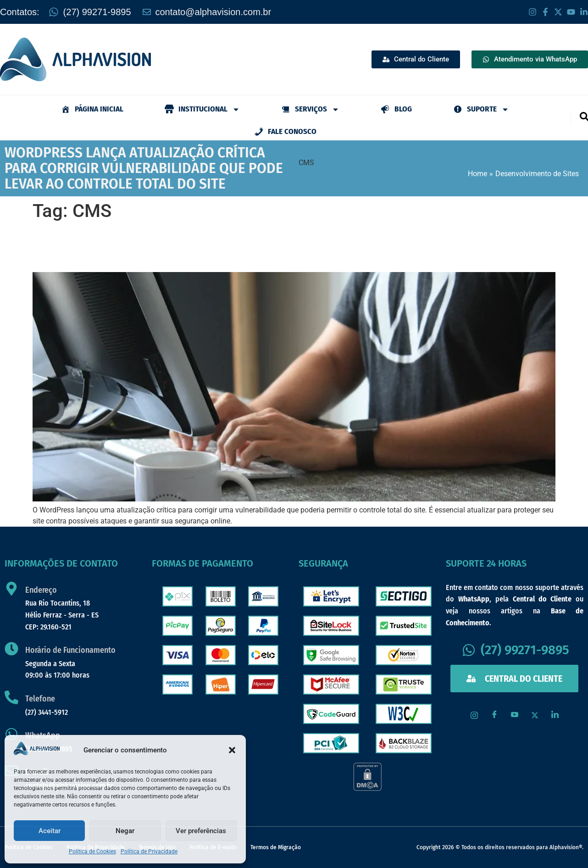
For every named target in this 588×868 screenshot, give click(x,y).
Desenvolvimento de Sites (537, 174)
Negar (125, 831)
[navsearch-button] (584, 116)
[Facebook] (494, 715)
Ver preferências (201, 831)
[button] (232, 750)
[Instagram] (474, 715)
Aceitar (50, 831)
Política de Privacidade (149, 851)
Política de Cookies (92, 851)
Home (477, 174)
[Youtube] (515, 715)
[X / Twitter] (535, 715)
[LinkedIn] (555, 715)
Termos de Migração (276, 847)
